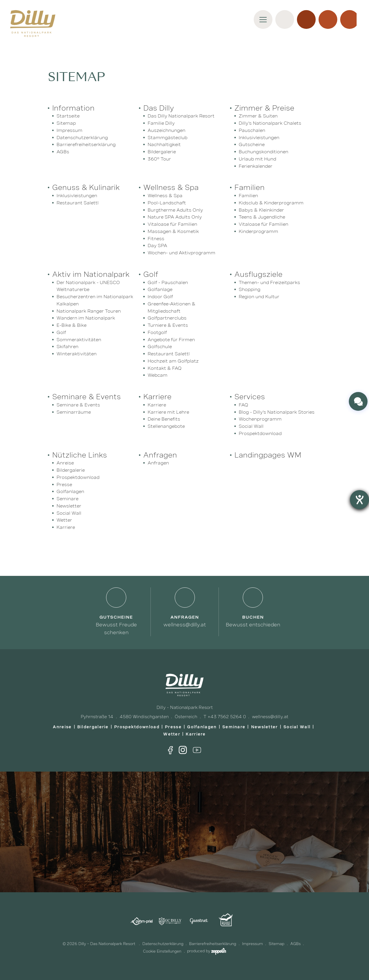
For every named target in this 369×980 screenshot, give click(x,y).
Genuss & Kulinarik (86, 187)
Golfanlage (160, 289)
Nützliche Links (80, 455)
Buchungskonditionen (263, 152)
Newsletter (69, 506)
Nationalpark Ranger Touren (89, 311)
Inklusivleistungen (259, 138)
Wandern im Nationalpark (86, 318)
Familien (250, 187)
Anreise (65, 463)
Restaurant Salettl (78, 203)
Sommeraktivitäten (79, 340)
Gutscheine (252, 144)
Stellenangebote (166, 426)
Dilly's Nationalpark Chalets (270, 123)
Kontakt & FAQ (165, 368)
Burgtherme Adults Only (175, 210)
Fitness (156, 239)
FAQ (243, 405)
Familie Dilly (161, 123)
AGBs (63, 152)
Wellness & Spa (171, 187)
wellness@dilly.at (270, 717)
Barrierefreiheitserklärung (86, 144)
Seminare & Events (86, 397)
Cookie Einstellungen (162, 951)
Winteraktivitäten (77, 354)
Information (73, 108)
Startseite (68, 116)
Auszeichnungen (166, 130)
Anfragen (160, 455)
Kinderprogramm (258, 231)
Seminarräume (74, 412)
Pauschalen (252, 130)
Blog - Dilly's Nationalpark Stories (277, 412)
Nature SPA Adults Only (175, 217)
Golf (61, 332)
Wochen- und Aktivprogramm (181, 253)
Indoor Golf (160, 297)
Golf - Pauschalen (168, 282)
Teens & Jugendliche (262, 217)
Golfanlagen (70, 491)
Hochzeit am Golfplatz (173, 361)
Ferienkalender (256, 166)
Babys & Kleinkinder (261, 210)
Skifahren (67, 347)
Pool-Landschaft (167, 203)
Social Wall (251, 426)
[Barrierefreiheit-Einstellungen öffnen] (359, 500)
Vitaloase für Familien (172, 224)
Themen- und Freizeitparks (269, 282)
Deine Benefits (164, 419)
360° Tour (159, 159)
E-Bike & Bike (71, 325)
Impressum (69, 130)
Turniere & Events (168, 325)
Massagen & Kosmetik (173, 231)
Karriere (157, 397)
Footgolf (157, 332)
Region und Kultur (259, 297)
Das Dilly (159, 108)
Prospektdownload (260, 433)
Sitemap (66, 123)
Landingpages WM (268, 455)
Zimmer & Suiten (258, 116)
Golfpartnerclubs (167, 318)
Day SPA (157, 246)
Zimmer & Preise (264, 108)
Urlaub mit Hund (257, 159)
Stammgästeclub (167, 138)
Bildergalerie (162, 152)
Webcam (158, 375)
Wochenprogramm (260, 419)
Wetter (64, 520)
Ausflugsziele (258, 274)
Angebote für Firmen (171, 340)
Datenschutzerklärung (82, 138)
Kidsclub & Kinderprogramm (271, 203)
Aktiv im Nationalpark (91, 274)
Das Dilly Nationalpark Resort (181, 116)
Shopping (250, 289)
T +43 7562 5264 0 (225, 717)
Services (250, 397)
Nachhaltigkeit (164, 144)
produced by (207, 951)
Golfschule (160, 347)
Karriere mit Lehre (168, 412)
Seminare (67, 499)
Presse (64, 485)
